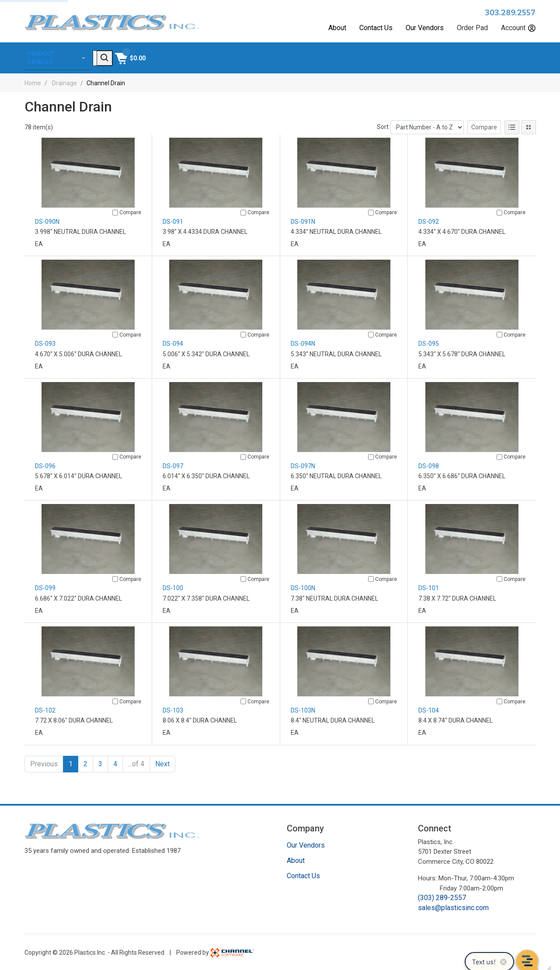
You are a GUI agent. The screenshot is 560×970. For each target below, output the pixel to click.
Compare (484, 126)
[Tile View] (529, 126)
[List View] (512, 126)
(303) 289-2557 (442, 896)
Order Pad (472, 28)
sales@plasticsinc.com (453, 906)
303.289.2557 (510, 13)
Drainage (64, 82)
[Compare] (115, 211)
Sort (383, 125)
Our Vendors (425, 28)
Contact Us (376, 28)
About (337, 28)
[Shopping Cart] (520, 57)
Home (33, 82)
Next (162, 763)
